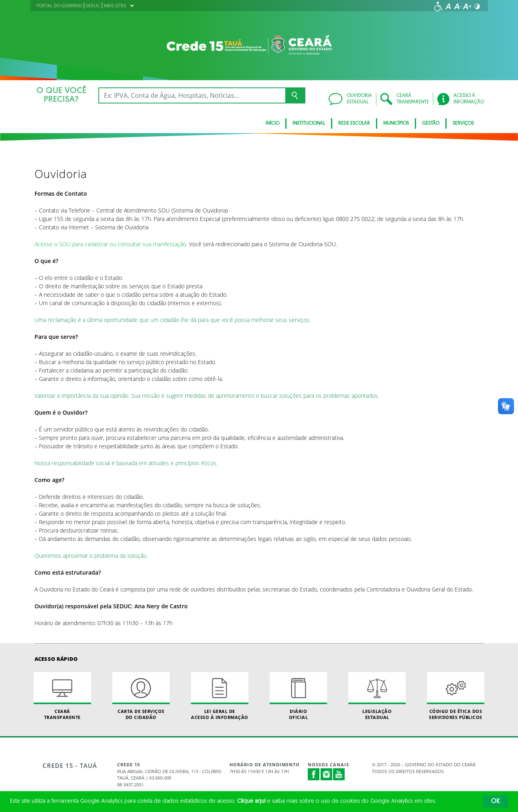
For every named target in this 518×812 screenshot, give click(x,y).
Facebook (314, 774)
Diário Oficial (299, 696)
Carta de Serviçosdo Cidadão (141, 696)
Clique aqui (251, 801)
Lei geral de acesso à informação (220, 696)
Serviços (463, 124)
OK (496, 802)
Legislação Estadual (377, 696)
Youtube (339, 774)
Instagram (327, 774)
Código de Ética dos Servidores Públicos (456, 696)
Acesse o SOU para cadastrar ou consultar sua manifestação (110, 244)
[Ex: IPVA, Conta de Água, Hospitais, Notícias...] (192, 95)
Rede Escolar (354, 124)
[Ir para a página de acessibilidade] (439, 6)
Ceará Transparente (63, 696)
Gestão (431, 124)
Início (272, 124)
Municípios (396, 124)
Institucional (309, 124)
